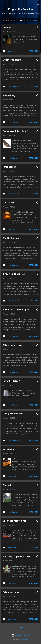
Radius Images (25, 640)
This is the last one (12, 345)
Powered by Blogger (20, 635)
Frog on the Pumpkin (20, 9)
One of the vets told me (14, 521)
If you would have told (14, 274)
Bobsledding (9, 95)
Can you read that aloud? (15, 131)
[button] (37, 27)
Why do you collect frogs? (16, 310)
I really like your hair (13, 414)
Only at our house (11, 592)
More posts (20, 627)
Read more (34, 51)
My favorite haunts (12, 60)
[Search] (38, 4)
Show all (34, 20)
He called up (9, 449)
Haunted (7, 27)
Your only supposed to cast (16, 556)
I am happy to (9, 167)
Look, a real (8, 203)
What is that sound (12, 238)
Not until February (12, 381)
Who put (7, 485)
